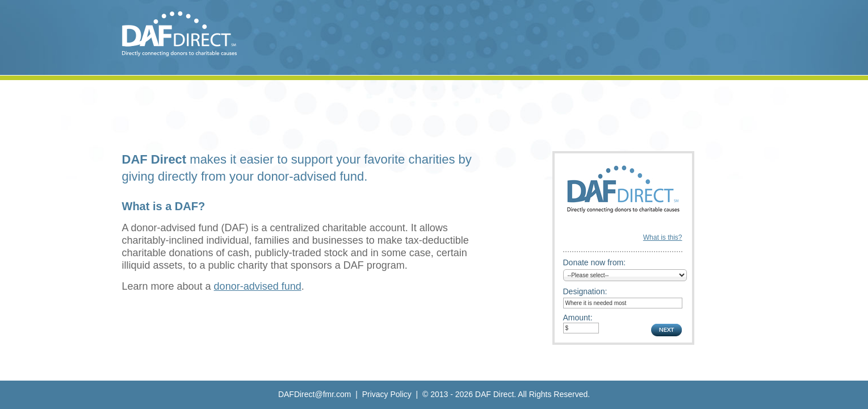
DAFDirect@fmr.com (315, 394)
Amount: (578, 318)
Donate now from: (595, 262)
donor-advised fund (258, 286)
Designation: (585, 291)
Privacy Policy (387, 394)
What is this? (663, 237)
